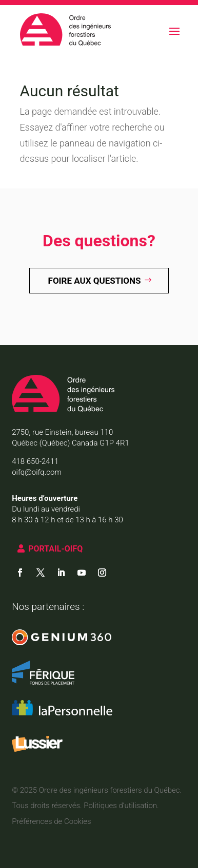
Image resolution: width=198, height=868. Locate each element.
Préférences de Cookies (51, 821)
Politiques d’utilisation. (121, 806)
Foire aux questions (95, 281)
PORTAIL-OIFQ (55, 549)
